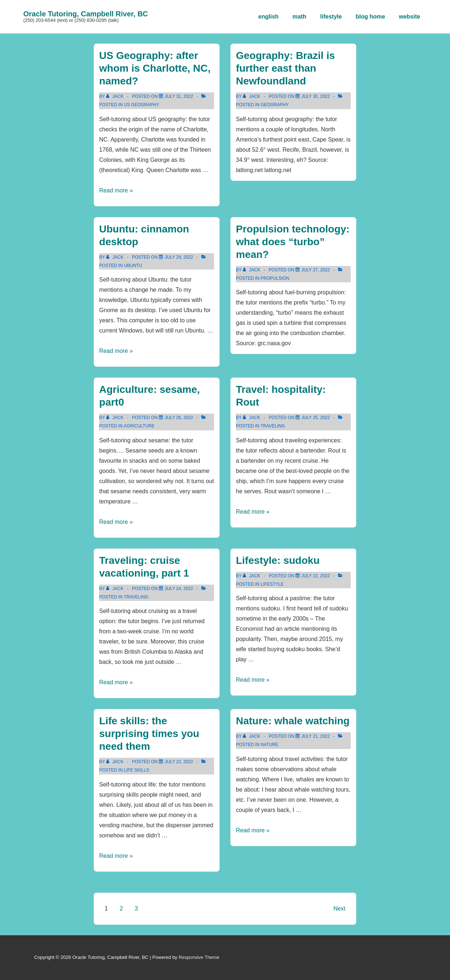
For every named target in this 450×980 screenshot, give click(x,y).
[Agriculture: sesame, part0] (179, 418)
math (300, 17)
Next (339, 909)
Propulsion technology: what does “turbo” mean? (293, 242)
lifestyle (331, 17)
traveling (273, 426)
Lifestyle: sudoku (278, 560)
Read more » (116, 190)
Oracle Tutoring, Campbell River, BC (86, 14)
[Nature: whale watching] (316, 736)
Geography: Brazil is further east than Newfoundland (285, 68)
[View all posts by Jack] (115, 96)
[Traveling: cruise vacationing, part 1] (179, 589)
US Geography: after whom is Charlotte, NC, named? (155, 68)
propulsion (275, 278)
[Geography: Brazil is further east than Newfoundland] (316, 96)
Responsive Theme (199, 957)
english (269, 17)
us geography (142, 105)
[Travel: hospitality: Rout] (316, 418)
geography (275, 105)
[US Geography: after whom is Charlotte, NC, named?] (179, 96)
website (409, 17)
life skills (136, 770)
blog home (370, 17)
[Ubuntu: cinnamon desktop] (179, 257)
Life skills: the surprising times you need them (149, 734)
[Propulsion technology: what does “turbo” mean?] (316, 270)
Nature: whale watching (293, 721)
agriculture (139, 426)
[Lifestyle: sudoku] (316, 576)
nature (269, 745)
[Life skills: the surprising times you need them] (179, 762)
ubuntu (133, 266)
